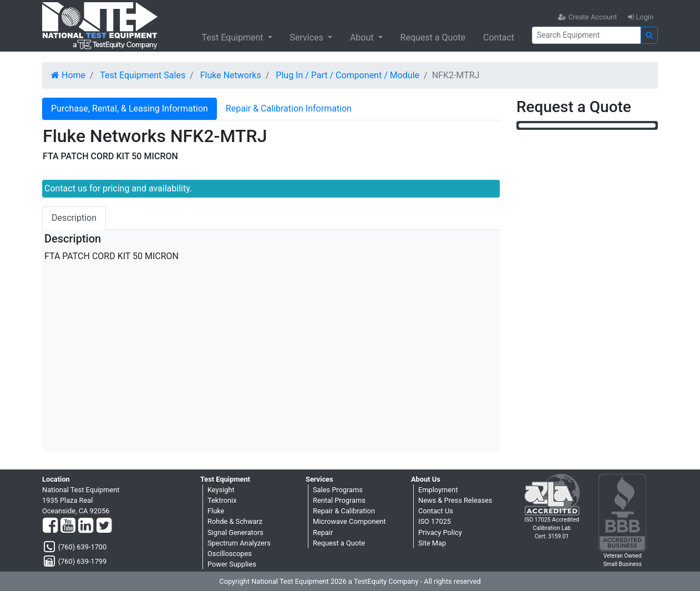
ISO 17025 (435, 521)
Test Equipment (233, 37)
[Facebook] (50, 526)
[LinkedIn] (86, 526)
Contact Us (436, 511)
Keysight (221, 490)
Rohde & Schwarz (235, 521)
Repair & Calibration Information (289, 108)
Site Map (432, 543)
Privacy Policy (440, 532)
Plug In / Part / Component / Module (348, 75)
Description (74, 218)
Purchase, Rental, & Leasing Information (130, 108)
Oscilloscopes (230, 554)
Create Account (587, 17)
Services (308, 37)
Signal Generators (235, 532)
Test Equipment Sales (143, 75)
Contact (499, 37)
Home (68, 75)
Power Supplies (232, 564)
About (363, 37)
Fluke (216, 511)
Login (641, 17)
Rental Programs (339, 500)
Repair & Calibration (344, 511)
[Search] (586, 35)
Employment (438, 490)
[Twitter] (104, 526)
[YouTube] (68, 526)
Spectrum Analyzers (239, 543)
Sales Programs (338, 490)
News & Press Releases (455, 500)
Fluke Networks (231, 75)
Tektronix (222, 500)
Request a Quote (433, 37)
